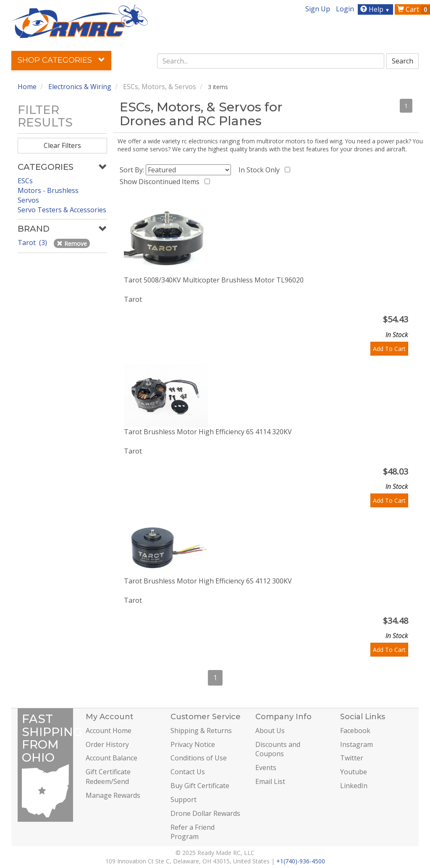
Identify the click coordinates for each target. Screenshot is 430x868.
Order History (107, 744)
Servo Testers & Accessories (62, 210)
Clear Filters (62, 145)
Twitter (352, 758)
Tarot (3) (33, 243)
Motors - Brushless (48, 190)
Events (266, 768)
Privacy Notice (193, 744)
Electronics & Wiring (80, 87)
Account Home (109, 731)
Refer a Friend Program (193, 832)
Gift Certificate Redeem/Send (108, 777)
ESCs (25, 181)
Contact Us (188, 772)
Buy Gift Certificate (200, 786)
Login (345, 9)
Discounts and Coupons (278, 749)
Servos (28, 200)
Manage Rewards (113, 795)
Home (27, 87)
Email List (270, 781)
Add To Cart (389, 349)
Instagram (357, 744)
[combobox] (271, 61)
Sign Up (318, 9)
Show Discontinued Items (161, 182)
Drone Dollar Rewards (205, 813)
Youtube (354, 772)
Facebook (355, 731)
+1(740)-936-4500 (301, 861)
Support (184, 799)
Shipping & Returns (201, 731)
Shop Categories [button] (61, 60)
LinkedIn (354, 786)
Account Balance (111, 758)
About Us (270, 731)
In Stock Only (261, 170)
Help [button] (376, 9)
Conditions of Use (199, 758)
